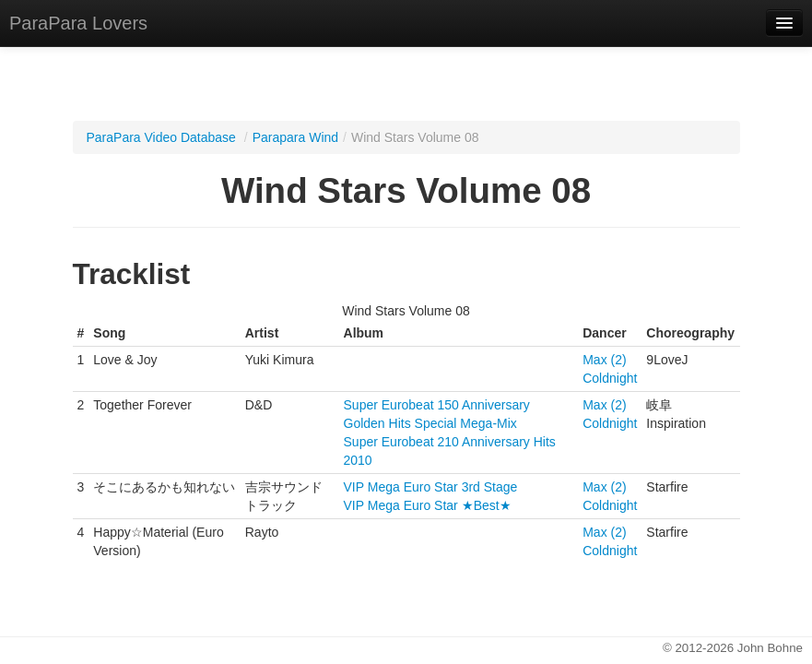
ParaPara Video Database (161, 137)
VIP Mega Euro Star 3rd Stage (431, 487)
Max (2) (604, 360)
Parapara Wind (295, 137)
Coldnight (610, 378)
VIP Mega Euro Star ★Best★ (428, 505)
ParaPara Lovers (78, 23)
